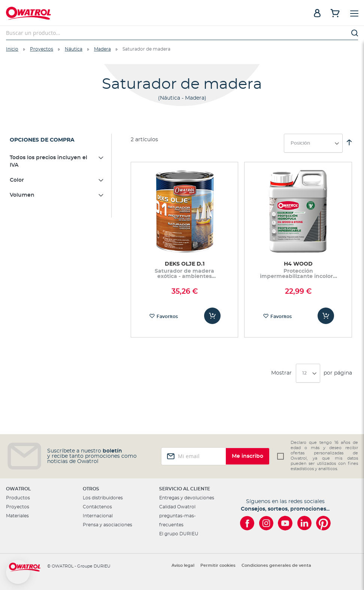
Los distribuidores (103, 498)
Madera (102, 49)
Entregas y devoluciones (187, 498)
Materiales (17, 516)
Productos (18, 498)
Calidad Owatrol (177, 507)
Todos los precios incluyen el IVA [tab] (48, 161)
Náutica (74, 49)
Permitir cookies (218, 565)
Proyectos (42, 49)
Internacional (98, 516)
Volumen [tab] (22, 195)
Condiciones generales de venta (276, 565)
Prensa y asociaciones (107, 525)
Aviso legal (183, 565)
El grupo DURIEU (179, 534)
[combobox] (182, 33)
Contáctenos (97, 507)
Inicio (12, 49)
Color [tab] (17, 180)
